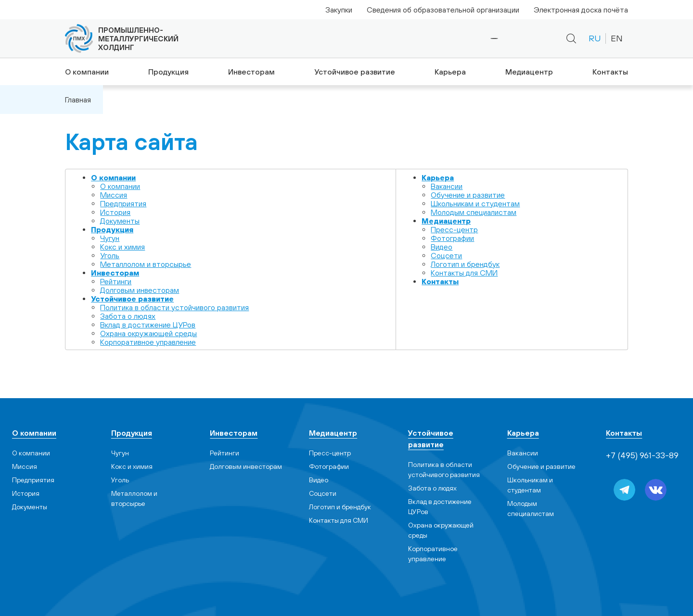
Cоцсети (446, 255)
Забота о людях (128, 316)
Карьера (449, 72)
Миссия (114, 195)
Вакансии (447, 186)
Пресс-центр (454, 229)
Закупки (339, 10)
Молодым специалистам (474, 212)
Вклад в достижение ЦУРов (148, 325)
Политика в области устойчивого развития (174, 307)
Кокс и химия (122, 247)
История (115, 212)
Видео (442, 247)
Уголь (110, 255)
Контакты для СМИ (464, 273)
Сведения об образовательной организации (443, 10)
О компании (85, 72)
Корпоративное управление (148, 342)
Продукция (167, 72)
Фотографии (452, 238)
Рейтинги (116, 281)
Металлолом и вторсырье (146, 264)
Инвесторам (251, 72)
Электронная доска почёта (581, 10)
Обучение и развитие (468, 195)
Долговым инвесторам (140, 290)
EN (617, 38)
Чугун (110, 238)
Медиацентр (529, 72)
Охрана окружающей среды (148, 333)
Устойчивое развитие (354, 72)
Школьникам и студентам (475, 203)
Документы (120, 221)
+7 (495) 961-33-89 (462, 39)
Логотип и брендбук (465, 264)
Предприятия (123, 203)
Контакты (611, 72)
